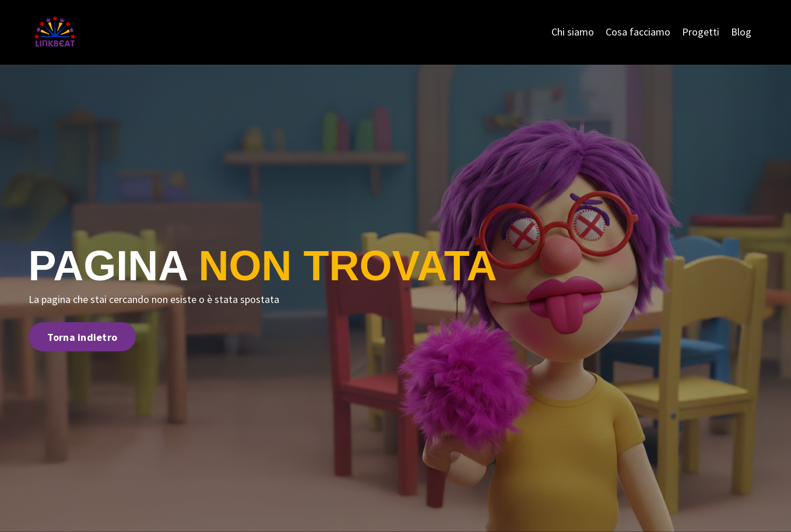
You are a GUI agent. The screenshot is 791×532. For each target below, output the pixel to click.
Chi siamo (573, 32)
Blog (741, 32)
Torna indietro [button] (82, 337)
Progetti (701, 32)
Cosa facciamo (638, 32)
